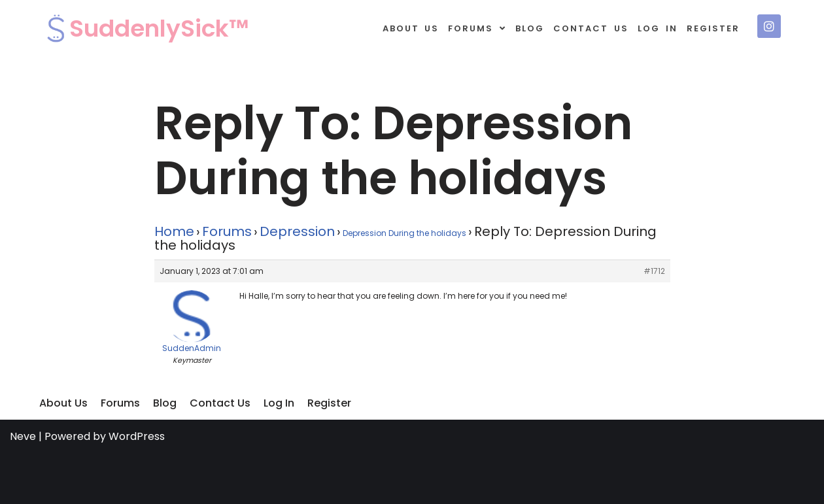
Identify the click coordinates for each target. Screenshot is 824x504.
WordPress (137, 436)
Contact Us (591, 28)
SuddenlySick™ (159, 28)
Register (713, 28)
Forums (477, 28)
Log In (658, 28)
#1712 (654, 271)
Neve (23, 436)
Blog (530, 28)
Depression (297, 231)
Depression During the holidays (404, 233)
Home (174, 231)
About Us (411, 28)
